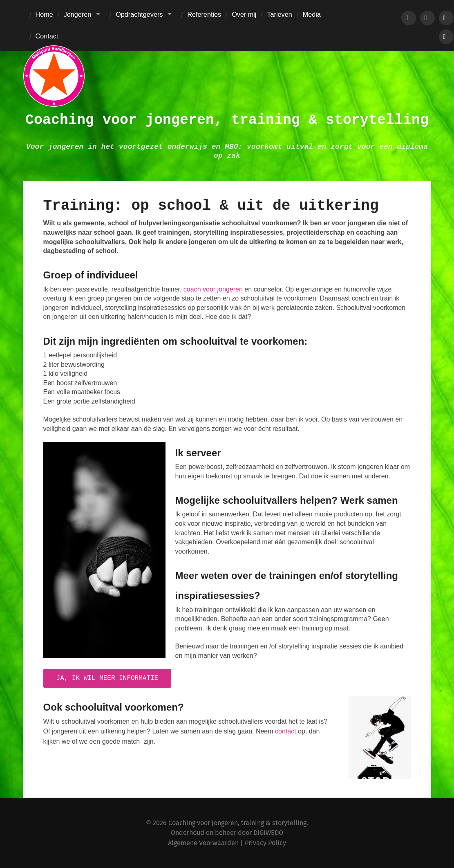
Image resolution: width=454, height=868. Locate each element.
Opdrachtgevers (139, 14)
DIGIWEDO (268, 833)
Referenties (204, 14)
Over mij (244, 14)
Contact (47, 36)
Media (312, 14)
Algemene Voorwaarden (203, 843)
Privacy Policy (265, 843)
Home (44, 14)
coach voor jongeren (213, 289)
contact (286, 731)
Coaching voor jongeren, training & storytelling (227, 120)
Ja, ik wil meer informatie (107, 678)
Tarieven (279, 14)
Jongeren (78, 14)
